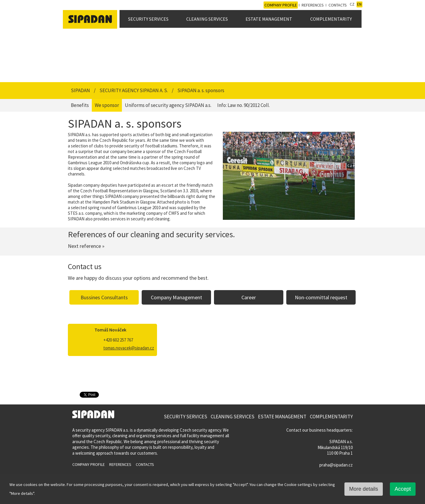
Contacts (338, 5)
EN (359, 4)
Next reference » (86, 246)
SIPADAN (81, 90)
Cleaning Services (207, 19)
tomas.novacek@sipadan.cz (129, 348)
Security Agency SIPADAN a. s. (134, 90)
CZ (352, 4)
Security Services (148, 19)
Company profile (281, 5)
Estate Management (269, 19)
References (313, 5)
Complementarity (331, 19)
